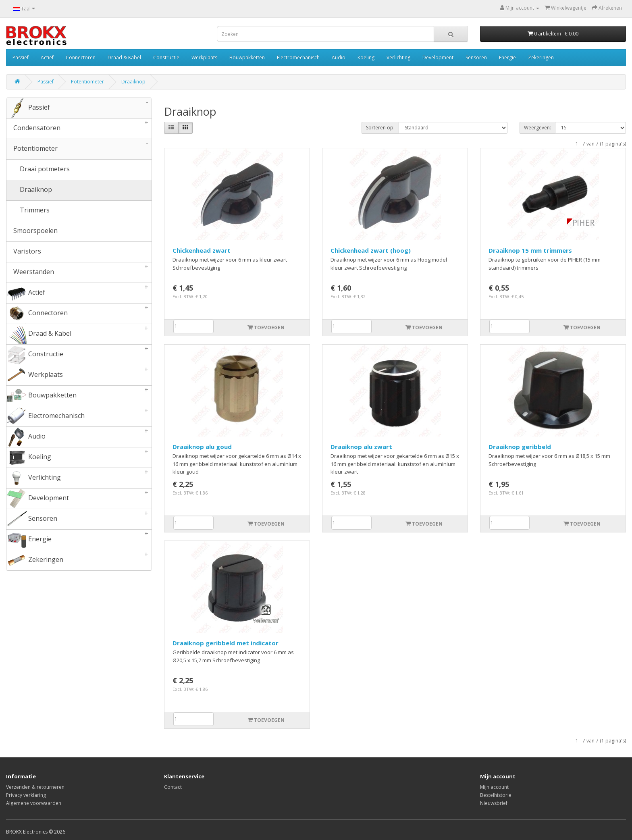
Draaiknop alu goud (202, 447)
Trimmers (28, 211)
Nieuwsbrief (494, 803)
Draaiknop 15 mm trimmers (530, 250)
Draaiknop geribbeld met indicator (226, 643)
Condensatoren (79, 129)
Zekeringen (541, 57)
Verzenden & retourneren (35, 787)
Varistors (24, 252)
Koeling (366, 57)
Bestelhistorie (496, 795)
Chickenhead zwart (202, 250)
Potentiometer (87, 82)
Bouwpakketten (247, 57)
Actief (47, 57)
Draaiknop (133, 82)
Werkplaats (204, 57)
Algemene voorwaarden (34, 803)
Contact (173, 787)
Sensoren (476, 57)
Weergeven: (537, 128)
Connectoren (81, 57)
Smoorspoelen (32, 231)
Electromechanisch (298, 57)
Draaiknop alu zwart (361, 447)
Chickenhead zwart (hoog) (371, 250)
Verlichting (398, 57)
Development (438, 57)
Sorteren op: (380, 128)
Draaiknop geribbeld (520, 447)
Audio (339, 57)
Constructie (166, 57)
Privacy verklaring (26, 795)
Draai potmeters (38, 170)
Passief (21, 57)
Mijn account (494, 787)
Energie (507, 57)
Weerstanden (79, 272)
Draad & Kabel (124, 57)
